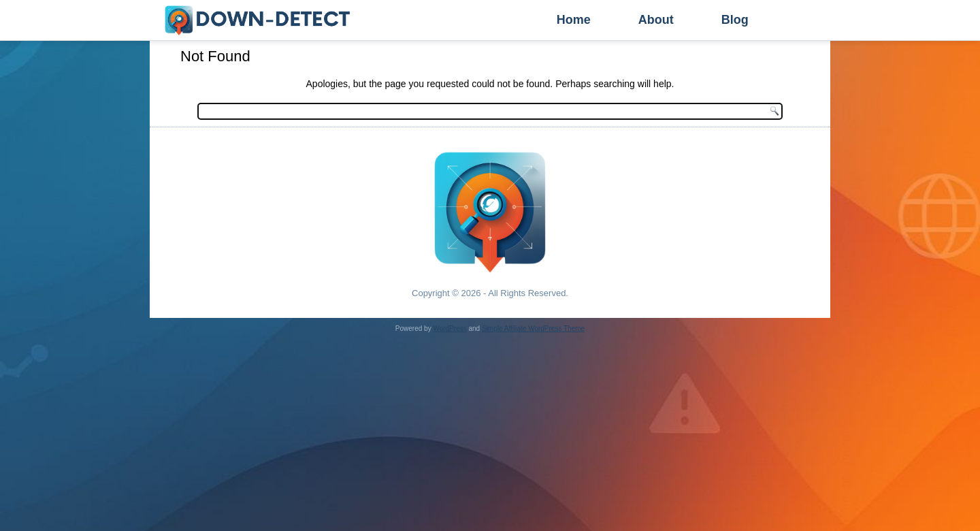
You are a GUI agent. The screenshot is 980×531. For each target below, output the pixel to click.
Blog (735, 20)
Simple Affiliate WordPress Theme (533, 328)
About (656, 20)
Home (574, 20)
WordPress (450, 328)
